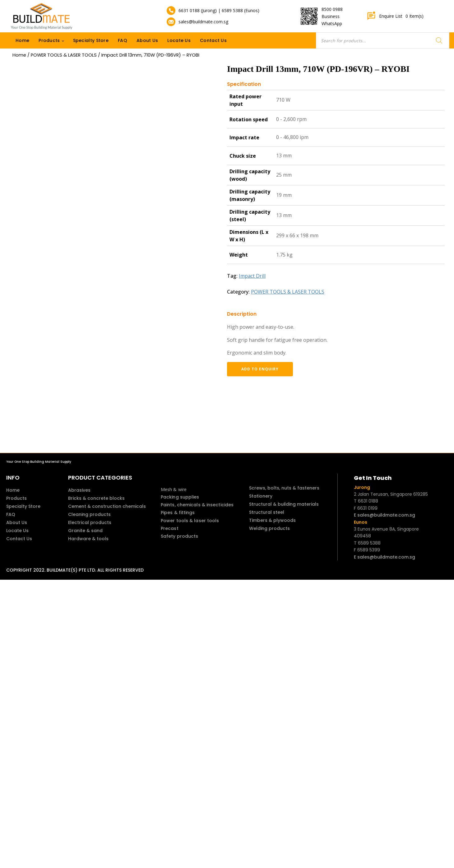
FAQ (123, 40)
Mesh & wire (174, 489)
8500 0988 (332, 9)
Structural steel (267, 512)
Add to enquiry (260, 369)
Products (49, 40)
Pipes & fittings (178, 513)
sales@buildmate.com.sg (203, 22)
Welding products (269, 528)
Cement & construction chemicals (107, 506)
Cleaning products (89, 514)
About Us (147, 40)
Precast (170, 528)
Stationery (261, 496)
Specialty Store (91, 40)
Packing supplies (180, 497)
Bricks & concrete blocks (96, 498)
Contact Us (213, 40)
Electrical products (90, 522)
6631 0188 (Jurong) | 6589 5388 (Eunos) (219, 10)
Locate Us (179, 40)
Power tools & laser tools (190, 521)
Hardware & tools (88, 539)
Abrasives (79, 490)
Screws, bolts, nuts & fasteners (284, 488)
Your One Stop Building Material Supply (39, 462)
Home (22, 40)
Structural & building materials (284, 504)
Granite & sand (85, 531)
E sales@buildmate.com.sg (385, 515)
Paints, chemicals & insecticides (197, 505)
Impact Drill (252, 276)
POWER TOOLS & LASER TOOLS (64, 55)
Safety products (180, 536)
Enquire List (395, 16)
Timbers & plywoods (272, 520)
